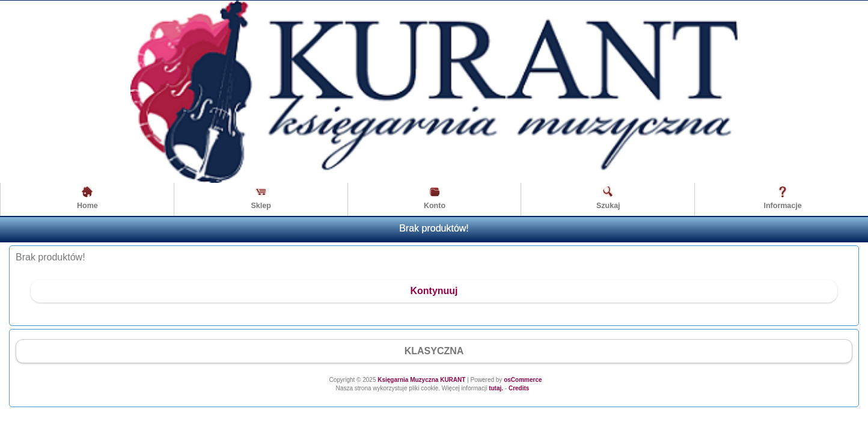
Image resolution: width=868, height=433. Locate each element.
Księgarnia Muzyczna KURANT (421, 380)
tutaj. (495, 388)
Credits (519, 388)
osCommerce (523, 380)
